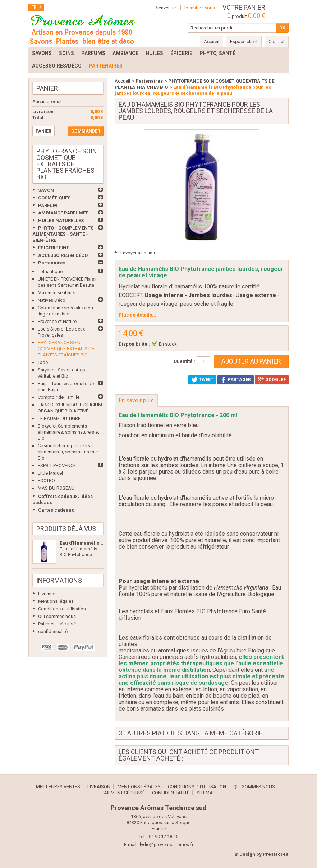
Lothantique (50, 271)
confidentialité (53, 631)
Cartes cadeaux (56, 510)
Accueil (122, 81)
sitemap (206, 793)
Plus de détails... (137, 315)
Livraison (47, 594)
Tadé (43, 362)
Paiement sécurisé (57, 624)
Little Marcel (50, 473)
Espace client (244, 41)
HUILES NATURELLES (61, 220)
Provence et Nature (57, 321)
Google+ (272, 380)
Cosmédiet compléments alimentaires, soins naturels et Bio (68, 452)
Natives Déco (52, 300)
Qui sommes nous (57, 616)
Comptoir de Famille (59, 397)
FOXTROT (48, 481)
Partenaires (52, 263)
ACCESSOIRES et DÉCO (63, 255)
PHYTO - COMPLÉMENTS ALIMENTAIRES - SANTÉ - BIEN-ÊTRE (63, 234)
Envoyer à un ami (138, 253)
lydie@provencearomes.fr (167, 844)
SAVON (46, 190)
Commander (86, 131)
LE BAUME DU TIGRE (59, 418)
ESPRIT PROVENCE (57, 465)
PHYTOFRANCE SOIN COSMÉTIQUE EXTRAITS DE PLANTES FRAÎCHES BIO (66, 349)
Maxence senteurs (57, 293)
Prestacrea (276, 854)
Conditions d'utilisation (62, 609)
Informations (59, 580)
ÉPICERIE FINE (54, 248)
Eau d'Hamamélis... (82, 543)
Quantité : (184, 361)
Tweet (202, 380)
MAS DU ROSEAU (56, 488)
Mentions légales (56, 601)
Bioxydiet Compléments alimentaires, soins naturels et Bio (68, 432)
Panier (47, 88)
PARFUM (48, 205)
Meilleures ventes (58, 787)
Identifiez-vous (200, 8)
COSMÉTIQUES (54, 198)
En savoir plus (136, 400)
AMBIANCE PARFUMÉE (63, 213)
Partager (236, 380)
